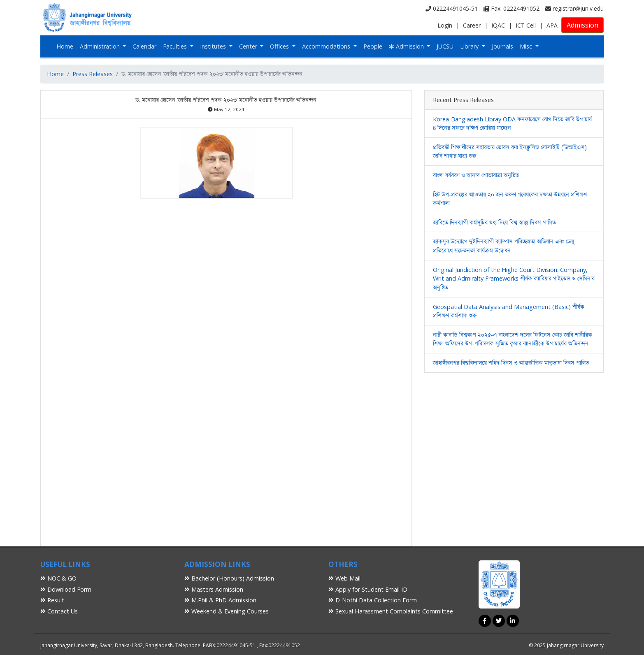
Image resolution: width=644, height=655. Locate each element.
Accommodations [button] (327, 46)
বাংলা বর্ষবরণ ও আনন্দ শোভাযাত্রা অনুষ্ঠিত (476, 175)
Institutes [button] (214, 46)
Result (52, 600)
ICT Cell (526, 25)
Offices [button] (280, 46)
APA (552, 25)
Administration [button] (101, 46)
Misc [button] (527, 46)
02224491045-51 (452, 8)
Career (472, 25)
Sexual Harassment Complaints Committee (391, 611)
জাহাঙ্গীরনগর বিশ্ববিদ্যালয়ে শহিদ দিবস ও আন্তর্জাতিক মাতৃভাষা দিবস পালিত (511, 363)
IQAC (498, 25)
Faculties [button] (176, 46)
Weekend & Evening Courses (227, 611)
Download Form (66, 589)
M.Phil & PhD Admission (220, 600)
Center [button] (249, 46)
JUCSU (445, 46)
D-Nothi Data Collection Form (373, 600)
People (373, 46)
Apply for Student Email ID (368, 589)
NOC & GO (58, 578)
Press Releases (93, 74)
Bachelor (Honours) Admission (229, 578)
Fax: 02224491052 (511, 8)
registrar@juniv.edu (574, 8)
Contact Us (59, 611)
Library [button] (470, 46)
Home (65, 46)
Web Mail (344, 578)
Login (445, 25)
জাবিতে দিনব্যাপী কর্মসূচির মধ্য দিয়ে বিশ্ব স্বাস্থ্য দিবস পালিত (494, 222)
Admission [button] (407, 46)
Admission (582, 25)
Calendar (144, 46)
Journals (502, 46)
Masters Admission (214, 589)
